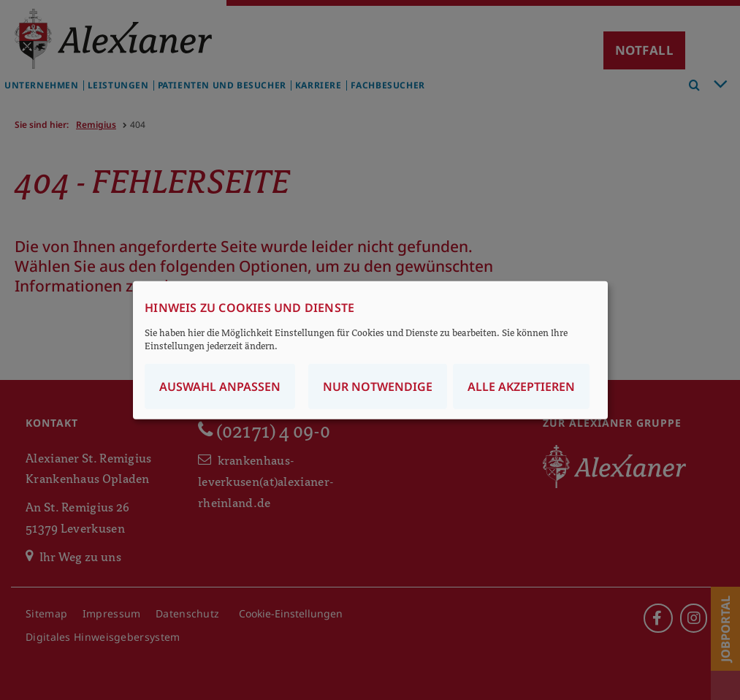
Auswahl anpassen (220, 386)
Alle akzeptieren (521, 386)
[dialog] (370, 350)
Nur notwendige (378, 386)
